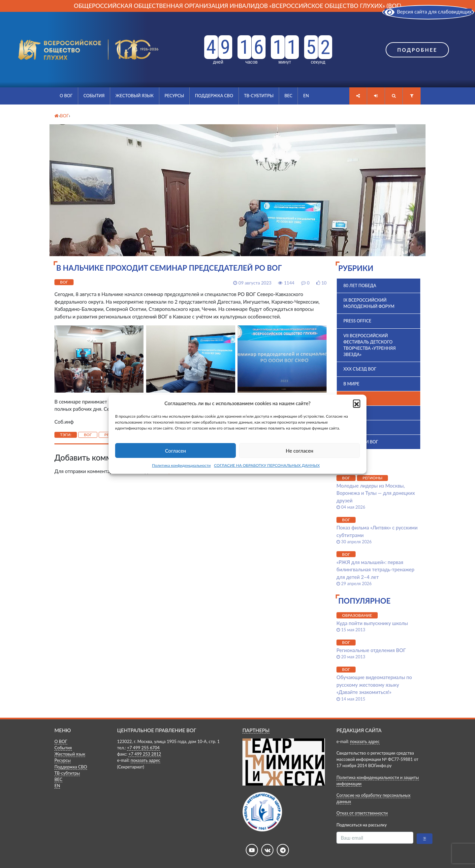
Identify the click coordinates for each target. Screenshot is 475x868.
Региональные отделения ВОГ (371, 650)
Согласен (175, 451)
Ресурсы (174, 96)
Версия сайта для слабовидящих (428, 12)
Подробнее (417, 50)
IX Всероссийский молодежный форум (369, 303)
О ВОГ (66, 96)
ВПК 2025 (353, 413)
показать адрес (145, 760)
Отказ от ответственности (362, 813)
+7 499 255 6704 (143, 748)
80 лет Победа (360, 285)
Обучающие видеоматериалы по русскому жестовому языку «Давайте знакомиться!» (374, 685)
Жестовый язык (135, 96)
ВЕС (288, 96)
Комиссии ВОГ (361, 442)
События (94, 96)
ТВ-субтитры (259, 96)
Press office (357, 321)
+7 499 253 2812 (145, 754)
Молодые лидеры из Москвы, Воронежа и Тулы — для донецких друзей (376, 493)
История (354, 427)
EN (306, 96)
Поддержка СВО (214, 96)
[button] (357, 403)
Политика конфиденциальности (181, 465)
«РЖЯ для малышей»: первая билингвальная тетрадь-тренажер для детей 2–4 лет (375, 569)
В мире (351, 384)
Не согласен (300, 451)
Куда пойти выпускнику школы (372, 623)
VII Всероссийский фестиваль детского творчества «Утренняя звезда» (369, 345)
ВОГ (64, 282)
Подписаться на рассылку (362, 825)
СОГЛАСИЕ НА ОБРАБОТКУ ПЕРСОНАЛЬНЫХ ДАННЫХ (267, 465)
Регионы (372, 478)
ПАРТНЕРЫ (256, 730)
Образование (357, 615)
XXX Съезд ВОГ (360, 369)
